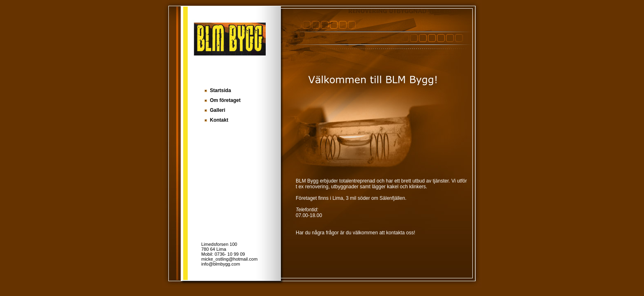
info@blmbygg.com (221, 264)
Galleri (217, 110)
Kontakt (219, 120)
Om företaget (225, 100)
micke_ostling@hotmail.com (229, 259)
